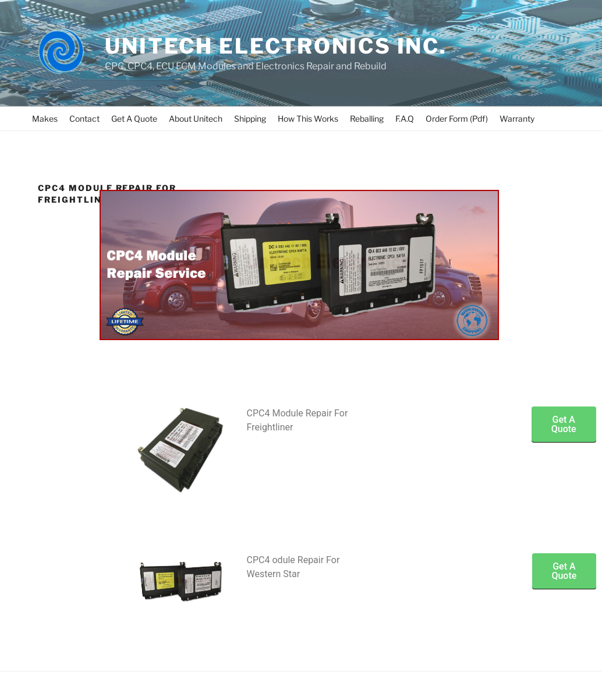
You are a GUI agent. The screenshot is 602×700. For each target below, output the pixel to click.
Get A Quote (134, 119)
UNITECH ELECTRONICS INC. (276, 46)
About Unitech (196, 119)
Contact (84, 119)
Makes (45, 119)
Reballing (367, 119)
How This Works (308, 119)
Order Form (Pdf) (457, 119)
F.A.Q (405, 119)
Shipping (250, 119)
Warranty (517, 119)
